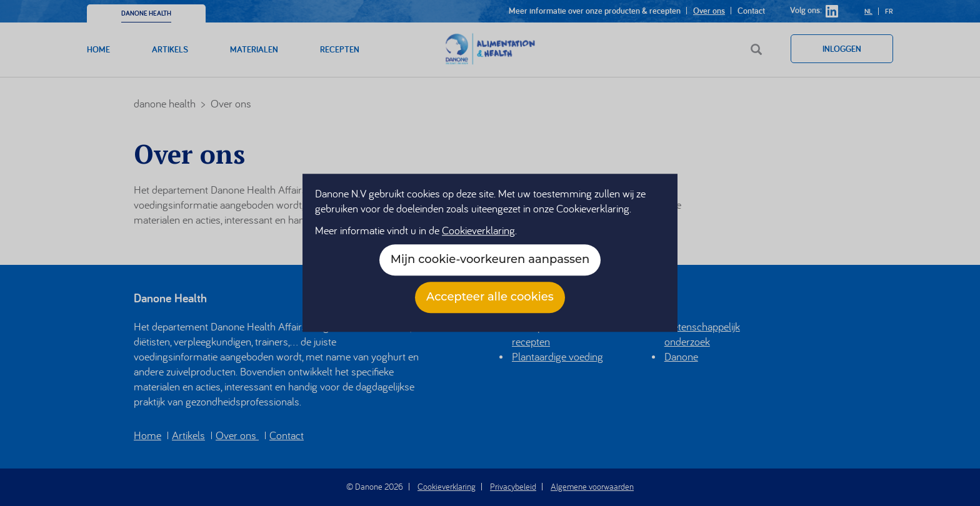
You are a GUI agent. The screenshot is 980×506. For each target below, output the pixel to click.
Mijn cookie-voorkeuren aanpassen (490, 260)
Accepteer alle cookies (490, 297)
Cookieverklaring (478, 231)
